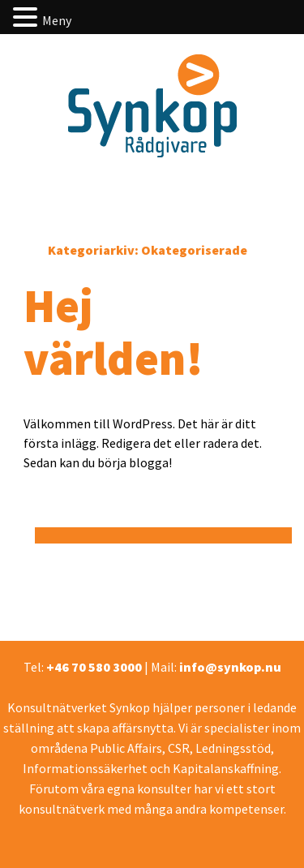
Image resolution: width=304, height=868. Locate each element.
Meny (57, 20)
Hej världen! (113, 332)
